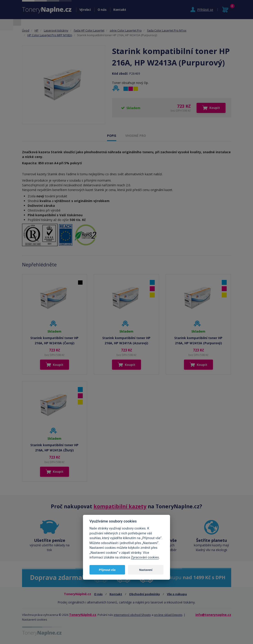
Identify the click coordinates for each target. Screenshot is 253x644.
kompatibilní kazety (120, 506)
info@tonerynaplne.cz (213, 615)
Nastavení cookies (35, 619)
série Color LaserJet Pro (126, 30)
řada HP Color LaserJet (89, 30)
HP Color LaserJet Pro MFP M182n (50, 35)
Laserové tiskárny (56, 30)
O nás (102, 10)
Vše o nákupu (177, 594)
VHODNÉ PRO (136, 136)
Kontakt (120, 10)
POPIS (112, 136)
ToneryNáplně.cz (83, 615)
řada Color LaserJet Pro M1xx (167, 30)
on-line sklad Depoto (168, 615)
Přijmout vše (107, 570)
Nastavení (146, 570)
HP (37, 30)
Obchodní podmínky (144, 594)
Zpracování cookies (145, 557)
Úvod (26, 30)
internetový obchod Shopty (132, 615)
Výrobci (85, 10)
